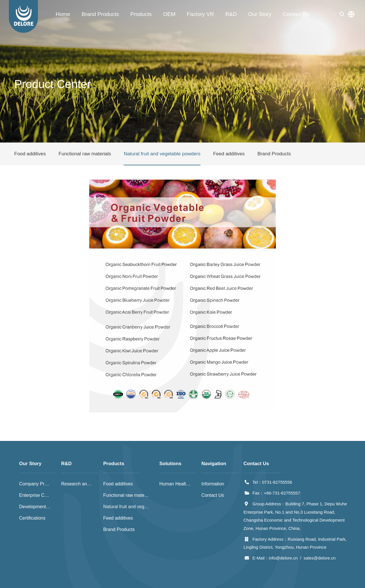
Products (141, 14)
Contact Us (296, 14)
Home (63, 14)
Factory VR (200, 14)
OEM (169, 14)
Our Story (260, 14)
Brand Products (100, 14)
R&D (231, 14)
